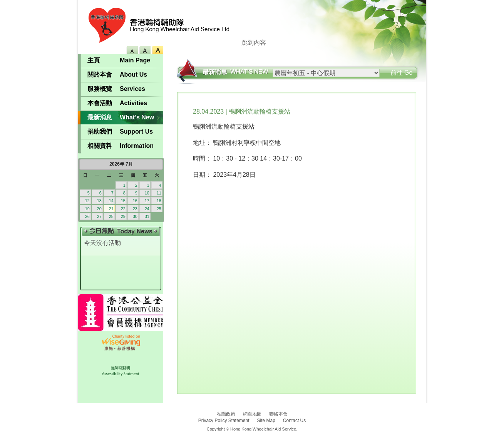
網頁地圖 (252, 414)
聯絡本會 (278, 414)
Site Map (266, 421)
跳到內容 (254, 43)
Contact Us (294, 421)
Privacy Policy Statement (224, 421)
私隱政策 (226, 414)
